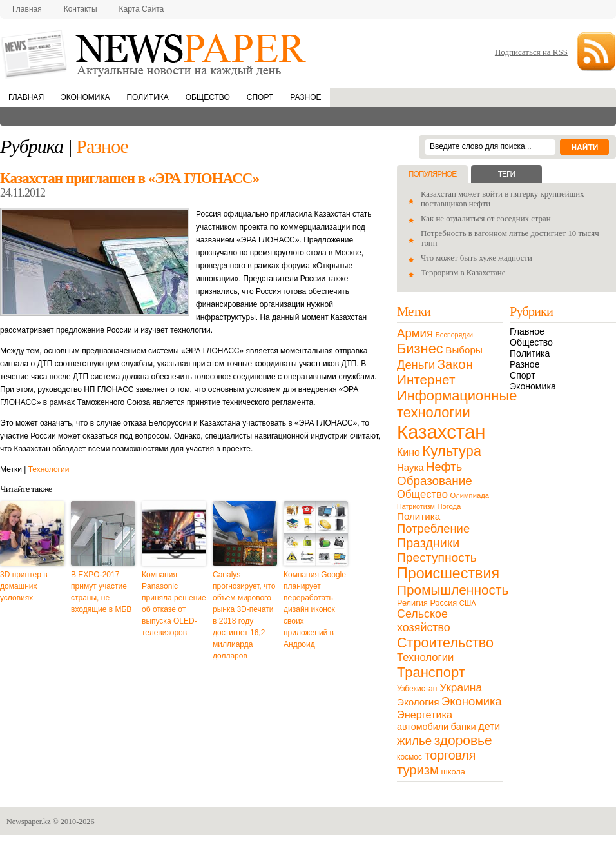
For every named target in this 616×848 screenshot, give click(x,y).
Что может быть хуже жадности (476, 258)
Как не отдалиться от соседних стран (486, 219)
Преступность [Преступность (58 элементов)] (437, 557)
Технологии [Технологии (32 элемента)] (425, 657)
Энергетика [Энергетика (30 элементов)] (425, 715)
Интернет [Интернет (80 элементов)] (426, 380)
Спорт (260, 97)
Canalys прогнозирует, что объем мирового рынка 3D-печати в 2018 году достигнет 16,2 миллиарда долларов (244, 615)
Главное (527, 331)
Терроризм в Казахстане (463, 273)
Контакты (81, 9)
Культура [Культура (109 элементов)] (452, 451)
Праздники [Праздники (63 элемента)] (428, 543)
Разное (305, 97)
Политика (147, 97)
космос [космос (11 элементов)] (409, 757)
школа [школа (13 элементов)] (453, 772)
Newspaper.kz (29, 822)
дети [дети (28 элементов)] (489, 726)
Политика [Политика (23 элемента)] (419, 516)
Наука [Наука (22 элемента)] (410, 467)
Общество (208, 97)
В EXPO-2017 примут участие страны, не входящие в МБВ (101, 592)
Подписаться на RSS (531, 52)
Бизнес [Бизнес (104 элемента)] (420, 349)
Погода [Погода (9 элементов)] (449, 506)
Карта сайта (142, 9)
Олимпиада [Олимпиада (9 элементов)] (470, 495)
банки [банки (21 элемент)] (464, 727)
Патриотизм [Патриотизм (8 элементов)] (416, 506)
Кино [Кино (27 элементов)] (409, 452)
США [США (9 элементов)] (468, 603)
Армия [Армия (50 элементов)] (415, 333)
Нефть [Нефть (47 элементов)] (444, 467)
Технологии (49, 469)
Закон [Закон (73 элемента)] (455, 364)
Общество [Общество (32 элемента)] (422, 494)
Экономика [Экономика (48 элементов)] (472, 701)
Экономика (85, 97)
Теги (506, 174)
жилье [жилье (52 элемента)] (414, 741)
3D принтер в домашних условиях (24, 586)
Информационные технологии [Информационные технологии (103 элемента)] (457, 404)
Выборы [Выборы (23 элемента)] (464, 350)
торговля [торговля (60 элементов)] (450, 755)
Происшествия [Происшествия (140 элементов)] (448, 573)
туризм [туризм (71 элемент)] (418, 770)
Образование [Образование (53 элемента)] (435, 481)
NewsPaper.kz (155, 53)
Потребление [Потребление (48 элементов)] (433, 528)
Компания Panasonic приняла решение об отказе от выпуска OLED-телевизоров (174, 604)
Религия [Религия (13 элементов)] (412, 603)
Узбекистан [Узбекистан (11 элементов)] (417, 689)
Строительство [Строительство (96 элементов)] (445, 643)
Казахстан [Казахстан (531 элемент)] (441, 432)
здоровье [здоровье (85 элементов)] (463, 740)
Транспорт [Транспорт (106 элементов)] (431, 672)
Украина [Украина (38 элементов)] (461, 687)
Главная (27, 9)
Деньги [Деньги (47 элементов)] (416, 365)
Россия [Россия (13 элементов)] (443, 603)
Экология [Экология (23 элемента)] (418, 702)
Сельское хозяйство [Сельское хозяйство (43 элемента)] (424, 621)
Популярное (432, 174)
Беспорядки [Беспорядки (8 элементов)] (454, 335)
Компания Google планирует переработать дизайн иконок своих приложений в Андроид (315, 609)
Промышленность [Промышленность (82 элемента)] (453, 590)
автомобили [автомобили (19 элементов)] (423, 727)
